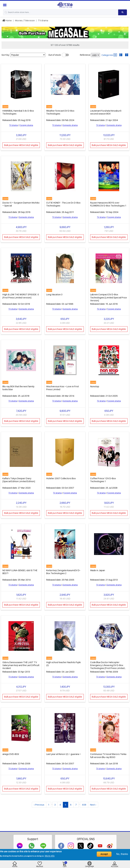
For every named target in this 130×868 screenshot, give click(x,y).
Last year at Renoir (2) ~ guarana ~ (64, 752)
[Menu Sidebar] (5, 5)
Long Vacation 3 (54, 294)
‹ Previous (39, 803)
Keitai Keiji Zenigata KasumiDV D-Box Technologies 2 (63, 570)
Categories (109, 55)
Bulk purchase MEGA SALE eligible (21, 145)
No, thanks (122, 854)
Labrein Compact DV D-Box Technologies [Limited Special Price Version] (108, 297)
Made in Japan (98, 569)
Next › (93, 803)
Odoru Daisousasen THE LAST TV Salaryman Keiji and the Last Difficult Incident (21, 663)
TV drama (43, 20)
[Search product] (123, 12)
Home (7, 20)
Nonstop (95, 385)
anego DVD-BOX (11, 752)
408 (84, 803)
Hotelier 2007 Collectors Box (61, 477)
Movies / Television (25, 20)
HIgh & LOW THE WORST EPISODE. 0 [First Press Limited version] (21, 295)
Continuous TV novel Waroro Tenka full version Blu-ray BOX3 (108, 754)
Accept (104, 854)
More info (50, 856)
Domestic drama (70, 125)
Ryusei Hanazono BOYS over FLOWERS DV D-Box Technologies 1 (108, 204)
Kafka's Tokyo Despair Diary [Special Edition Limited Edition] (19, 479)
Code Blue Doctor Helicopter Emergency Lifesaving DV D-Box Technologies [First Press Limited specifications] (107, 665)
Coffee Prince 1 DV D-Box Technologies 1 (103, 479)
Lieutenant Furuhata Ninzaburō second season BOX (106, 112)
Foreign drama (26, 125)
